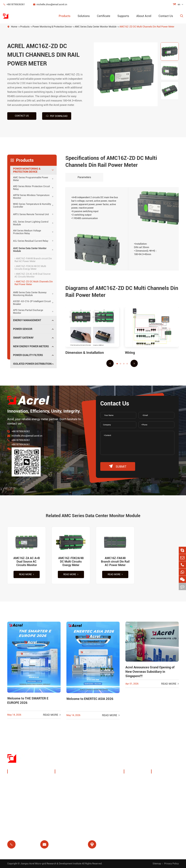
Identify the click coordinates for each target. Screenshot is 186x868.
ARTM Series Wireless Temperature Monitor (31, 197)
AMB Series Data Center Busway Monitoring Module (30, 294)
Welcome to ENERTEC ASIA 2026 (90, 699)
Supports (123, 16)
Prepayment (65, 811)
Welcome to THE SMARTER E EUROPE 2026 (28, 701)
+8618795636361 (14, 4)
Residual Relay (67, 804)
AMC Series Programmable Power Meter (31, 179)
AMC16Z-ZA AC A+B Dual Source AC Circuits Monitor (32, 275)
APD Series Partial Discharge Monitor (28, 312)
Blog (157, 786)
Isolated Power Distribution (32, 364)
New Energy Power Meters (31, 346)
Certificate (104, 16)
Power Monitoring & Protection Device (52, 27)
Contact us (22, 116)
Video (158, 793)
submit (118, 466)
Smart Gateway (23, 338)
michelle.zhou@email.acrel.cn (50, 4)
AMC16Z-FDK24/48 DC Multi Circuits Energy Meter (30, 268)
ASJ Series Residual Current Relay (31, 241)
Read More (27, 574)
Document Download (167, 779)
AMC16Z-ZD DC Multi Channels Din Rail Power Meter (147, 27)
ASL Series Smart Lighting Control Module (31, 223)
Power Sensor (23, 329)
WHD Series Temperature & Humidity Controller (32, 205)
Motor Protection (103, 797)
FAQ (157, 800)
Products (65, 16)
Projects (132, 800)
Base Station (65, 797)
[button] (110, 363)
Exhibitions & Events (139, 786)
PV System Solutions (70, 790)
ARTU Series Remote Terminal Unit (31, 214)
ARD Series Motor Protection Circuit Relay (31, 188)
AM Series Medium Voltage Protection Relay (27, 232)
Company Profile (137, 779)
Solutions (84, 16)
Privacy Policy (171, 864)
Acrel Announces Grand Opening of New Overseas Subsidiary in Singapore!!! (150, 672)
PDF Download (57, 116)
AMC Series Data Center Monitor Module (96, 27)
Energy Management (27, 320)
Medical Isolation (103, 804)
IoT (95, 790)
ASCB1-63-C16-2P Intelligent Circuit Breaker (32, 303)
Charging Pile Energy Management (70, 781)
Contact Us (166, 16)
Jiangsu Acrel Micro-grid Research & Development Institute (51, 864)
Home (14, 27)
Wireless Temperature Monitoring (106, 781)
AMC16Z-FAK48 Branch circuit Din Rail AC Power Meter (33, 260)
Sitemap (157, 864)
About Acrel (144, 16)
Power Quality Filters (28, 355)
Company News (136, 793)
